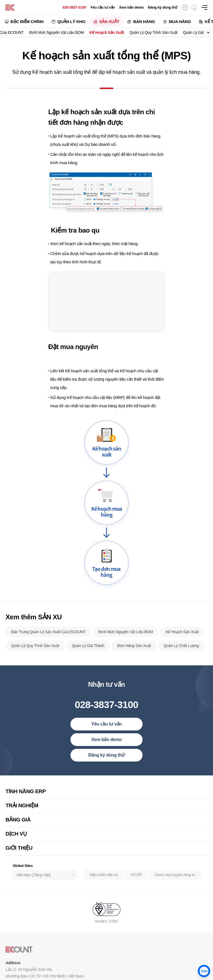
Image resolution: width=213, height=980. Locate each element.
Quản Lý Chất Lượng (181, 655)
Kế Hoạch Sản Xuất (106, 32)
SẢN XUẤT (109, 21)
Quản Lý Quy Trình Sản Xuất (154, 32)
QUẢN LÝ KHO (71, 21)
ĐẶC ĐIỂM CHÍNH (27, 21)
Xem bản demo (131, 7)
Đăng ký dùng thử (163, 7)
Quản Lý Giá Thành (88, 655)
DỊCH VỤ (16, 843)
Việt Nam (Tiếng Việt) (33, 884)
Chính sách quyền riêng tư (175, 884)
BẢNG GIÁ (18, 829)
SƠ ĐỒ (136, 884)
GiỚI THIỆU (19, 857)
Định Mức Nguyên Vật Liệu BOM (56, 32)
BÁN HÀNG (144, 21)
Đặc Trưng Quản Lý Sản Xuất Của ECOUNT (48, 641)
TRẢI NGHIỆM (22, 815)
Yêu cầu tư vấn (102, 7)
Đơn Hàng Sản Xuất (134, 655)
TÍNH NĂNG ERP (26, 801)
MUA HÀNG (180, 21)
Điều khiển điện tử (104, 884)
